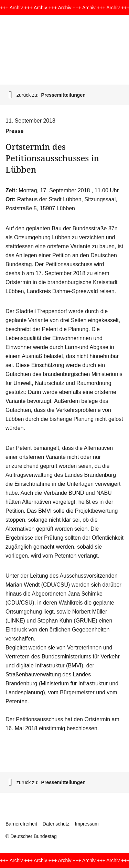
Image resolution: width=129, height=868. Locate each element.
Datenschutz (56, 824)
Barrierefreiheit (21, 824)
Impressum (87, 824)
